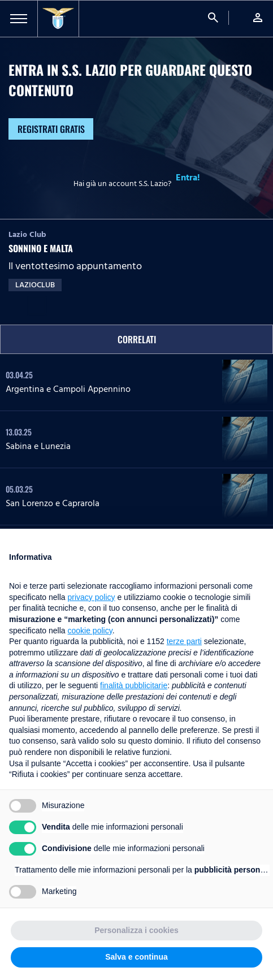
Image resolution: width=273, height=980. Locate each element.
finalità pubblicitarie (134, 685)
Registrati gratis (51, 129)
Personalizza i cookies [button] (136, 930)
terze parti (184, 641)
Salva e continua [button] (136, 957)
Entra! (188, 178)
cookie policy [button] (90, 631)
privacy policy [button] (92, 597)
